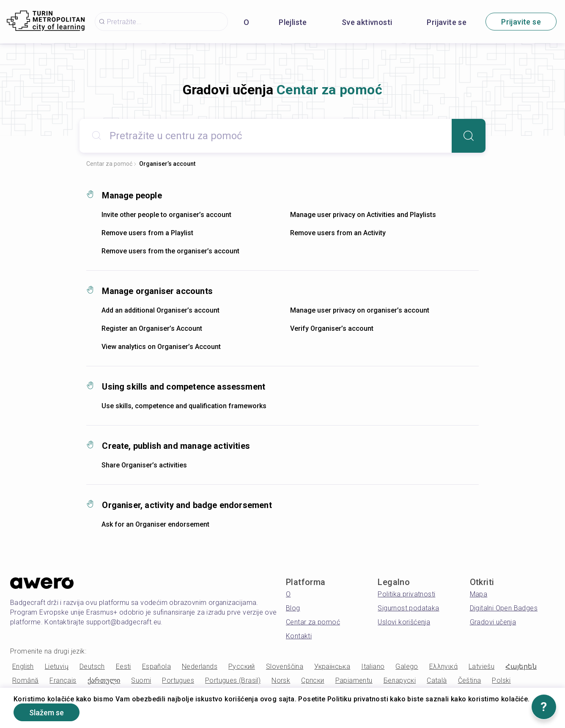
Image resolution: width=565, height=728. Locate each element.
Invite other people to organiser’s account (166, 215)
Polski (501, 680)
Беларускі (400, 680)
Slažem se (47, 713)
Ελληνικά (443, 666)
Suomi (141, 680)
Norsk (281, 680)
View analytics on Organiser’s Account (161, 347)
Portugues (178, 680)
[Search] (469, 136)
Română (25, 680)
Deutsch (92, 666)
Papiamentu (354, 680)
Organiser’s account (167, 164)
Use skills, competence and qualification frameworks (184, 406)
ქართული (104, 680)
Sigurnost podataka (408, 608)
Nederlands (200, 666)
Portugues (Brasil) (233, 680)
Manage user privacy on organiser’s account (360, 310)
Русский (242, 666)
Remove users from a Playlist (147, 233)
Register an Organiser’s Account (152, 328)
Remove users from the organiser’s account (170, 251)
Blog (293, 608)
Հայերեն (521, 666)
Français (63, 680)
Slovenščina (285, 666)
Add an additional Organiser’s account (160, 310)
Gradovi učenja (493, 622)
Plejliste (293, 22)
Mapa (479, 594)
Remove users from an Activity (338, 233)
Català (437, 680)
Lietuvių (57, 666)
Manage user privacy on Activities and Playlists (363, 215)
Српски (313, 680)
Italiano (373, 666)
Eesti (123, 666)
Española (156, 666)
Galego (407, 666)
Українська (332, 666)
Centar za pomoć (109, 164)
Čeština (470, 680)
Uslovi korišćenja (404, 622)
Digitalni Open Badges (504, 608)
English (23, 666)
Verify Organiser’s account (332, 328)
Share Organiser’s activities (144, 465)
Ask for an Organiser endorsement (155, 524)
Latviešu (481, 666)
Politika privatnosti (406, 594)
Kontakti (299, 636)
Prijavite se (447, 22)
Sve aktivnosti (367, 22)
